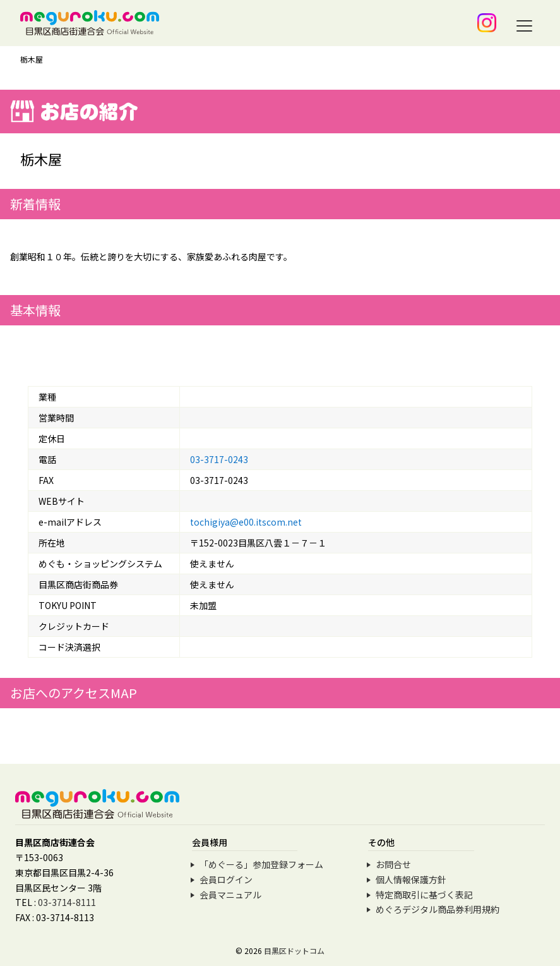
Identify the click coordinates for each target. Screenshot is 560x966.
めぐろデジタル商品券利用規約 (438, 909)
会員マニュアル (230, 895)
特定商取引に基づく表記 (424, 895)
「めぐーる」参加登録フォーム (261, 864)
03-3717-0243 (219, 459)
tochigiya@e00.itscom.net (246, 522)
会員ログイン (226, 879)
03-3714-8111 (67, 902)
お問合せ (393, 864)
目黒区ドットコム (294, 951)
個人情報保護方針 (411, 879)
